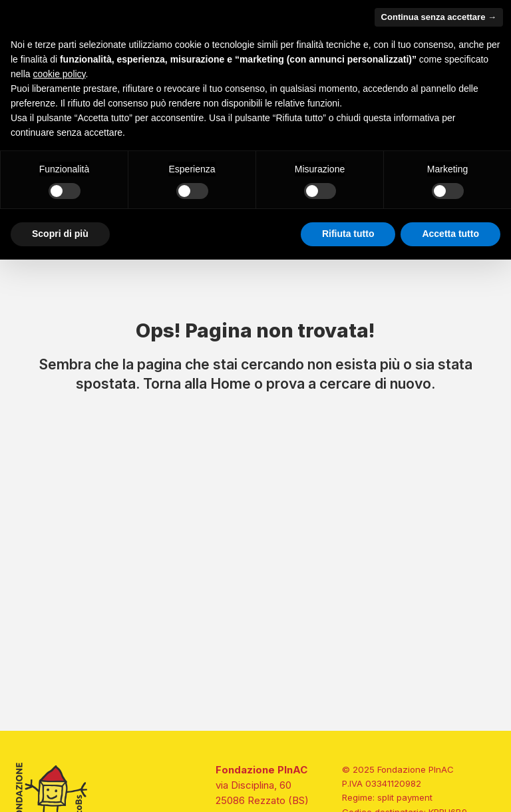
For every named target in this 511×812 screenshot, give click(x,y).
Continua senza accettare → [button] (439, 17)
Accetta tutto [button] (450, 234)
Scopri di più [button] (60, 234)
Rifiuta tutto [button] (348, 234)
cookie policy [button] (59, 74)
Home (231, 383)
